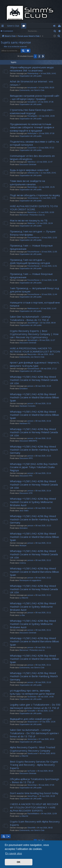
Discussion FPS (26, 476)
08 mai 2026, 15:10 (43, 682)
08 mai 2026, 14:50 (46, 697)
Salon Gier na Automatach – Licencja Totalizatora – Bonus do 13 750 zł (30, 318)
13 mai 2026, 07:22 (46, 148)
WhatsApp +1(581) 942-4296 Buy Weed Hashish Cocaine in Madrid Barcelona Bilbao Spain (34, 397)
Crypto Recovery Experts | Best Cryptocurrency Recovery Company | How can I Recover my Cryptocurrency (34, 334)
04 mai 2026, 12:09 (49, 814)
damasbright (32, 340)
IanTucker (31, 771)
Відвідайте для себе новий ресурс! (31, 719)
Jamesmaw (32, 739)
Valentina (31, 162)
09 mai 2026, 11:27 (47, 340)
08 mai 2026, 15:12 (43, 560)
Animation (24, 528)
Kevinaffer (31, 711)
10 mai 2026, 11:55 (49, 252)
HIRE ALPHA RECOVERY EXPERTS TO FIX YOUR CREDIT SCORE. (34, 208)
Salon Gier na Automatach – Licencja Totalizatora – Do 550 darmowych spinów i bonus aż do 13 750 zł (34, 733)
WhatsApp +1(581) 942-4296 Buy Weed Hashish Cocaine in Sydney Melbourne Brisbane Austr (33, 502)
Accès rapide (3, 26)
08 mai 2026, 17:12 (49, 369)
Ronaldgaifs (32, 116)
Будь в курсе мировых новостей (29, 170)
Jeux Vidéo (24, 511)
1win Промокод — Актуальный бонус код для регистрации (34, 290)
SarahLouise (33, 753)
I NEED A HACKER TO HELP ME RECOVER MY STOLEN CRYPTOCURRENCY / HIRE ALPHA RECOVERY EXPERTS (34, 807)
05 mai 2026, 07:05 (46, 785)
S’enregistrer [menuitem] (60, 26)
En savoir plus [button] (14, 853)
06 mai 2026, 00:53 (47, 753)
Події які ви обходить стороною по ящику (35, 195)
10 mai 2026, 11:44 (49, 294)
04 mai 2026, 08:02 (45, 828)
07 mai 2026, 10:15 (46, 739)
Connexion (8, 31)
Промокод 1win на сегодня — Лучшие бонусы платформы (33, 233)
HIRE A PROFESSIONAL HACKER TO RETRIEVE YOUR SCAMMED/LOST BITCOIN (35, 350)
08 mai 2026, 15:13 (43, 508)
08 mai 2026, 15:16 (43, 403)
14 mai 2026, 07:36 (46, 102)
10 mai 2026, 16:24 (45, 223)
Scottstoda (32, 697)
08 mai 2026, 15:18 (43, 386)
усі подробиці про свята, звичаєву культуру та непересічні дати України (32, 692)
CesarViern (32, 148)
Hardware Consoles (28, 406)
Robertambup (33, 73)
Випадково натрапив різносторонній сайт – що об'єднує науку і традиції (35, 97)
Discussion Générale (28, 164)
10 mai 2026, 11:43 (48, 308)
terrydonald (32, 88)
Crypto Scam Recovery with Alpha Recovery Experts (35, 823)
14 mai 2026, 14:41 (48, 73)
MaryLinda (32, 354)
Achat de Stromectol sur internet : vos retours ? (31, 83)
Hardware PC (25, 423)
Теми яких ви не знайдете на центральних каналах (27, 182)
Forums (24, 26)
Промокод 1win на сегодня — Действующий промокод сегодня (30, 261)
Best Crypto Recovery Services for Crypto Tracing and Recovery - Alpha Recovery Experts (34, 765)
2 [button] (39, 56)
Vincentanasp (33, 198)
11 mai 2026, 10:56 (48, 198)
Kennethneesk (33, 369)
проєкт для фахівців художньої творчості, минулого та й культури (35, 364)
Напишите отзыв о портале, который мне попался (35, 304)
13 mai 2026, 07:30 (46, 133)
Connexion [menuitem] (55, 26)
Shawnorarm (33, 722)
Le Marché (24, 598)
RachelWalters (33, 814)
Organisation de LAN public (31, 76)
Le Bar (22, 615)
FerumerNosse (33, 238)
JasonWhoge (33, 323)
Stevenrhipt (32, 785)
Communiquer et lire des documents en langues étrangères (32, 157)
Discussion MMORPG (28, 441)
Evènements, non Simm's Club (32, 90)
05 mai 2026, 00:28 (47, 796)
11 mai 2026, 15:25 (47, 187)
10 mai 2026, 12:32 (49, 238)
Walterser (31, 223)
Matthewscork (33, 308)
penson (30, 386)
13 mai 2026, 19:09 (47, 116)
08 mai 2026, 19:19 (46, 354)
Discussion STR (26, 493)
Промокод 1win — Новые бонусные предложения (31, 247)
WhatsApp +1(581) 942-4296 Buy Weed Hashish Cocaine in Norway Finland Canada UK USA (34, 380)
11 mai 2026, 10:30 (46, 212)
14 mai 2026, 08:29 (46, 88)
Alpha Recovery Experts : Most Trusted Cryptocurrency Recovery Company (32, 749)
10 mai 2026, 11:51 (49, 266)
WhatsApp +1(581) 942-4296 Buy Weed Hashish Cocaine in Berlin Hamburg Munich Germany (34, 450)
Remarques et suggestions (30, 580)
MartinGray (32, 212)
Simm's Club (13, 26)
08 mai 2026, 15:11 (43, 613)
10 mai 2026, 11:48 (49, 280)
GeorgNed (32, 102)
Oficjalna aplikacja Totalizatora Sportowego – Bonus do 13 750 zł (35, 781)
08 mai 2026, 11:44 (45, 711)
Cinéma (23, 563)
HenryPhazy (32, 796)
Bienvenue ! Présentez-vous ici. (32, 215)
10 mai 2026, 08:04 (48, 323)
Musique (23, 545)
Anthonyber (32, 133)
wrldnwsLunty (33, 173)
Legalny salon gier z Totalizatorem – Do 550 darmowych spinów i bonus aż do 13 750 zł (35, 706)
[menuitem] (59, 36)
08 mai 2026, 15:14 (43, 473)
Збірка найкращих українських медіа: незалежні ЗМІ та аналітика (32, 69)
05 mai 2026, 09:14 (45, 771)
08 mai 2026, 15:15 (43, 438)
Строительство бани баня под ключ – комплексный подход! (32, 111)
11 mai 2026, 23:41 (48, 173)
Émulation (24, 388)
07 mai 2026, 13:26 (47, 722)
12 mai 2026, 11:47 (45, 162)
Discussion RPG (26, 458)
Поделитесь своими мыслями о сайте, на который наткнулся (34, 143)
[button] (43, 56)
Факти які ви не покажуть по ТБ (29, 220)
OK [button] (19, 862)
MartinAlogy (32, 187)
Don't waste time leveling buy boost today (34, 793)
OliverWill (31, 828)
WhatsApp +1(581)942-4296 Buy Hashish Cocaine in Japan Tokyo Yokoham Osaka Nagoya (34, 467)
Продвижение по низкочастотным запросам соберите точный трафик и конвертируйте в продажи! (32, 127)
